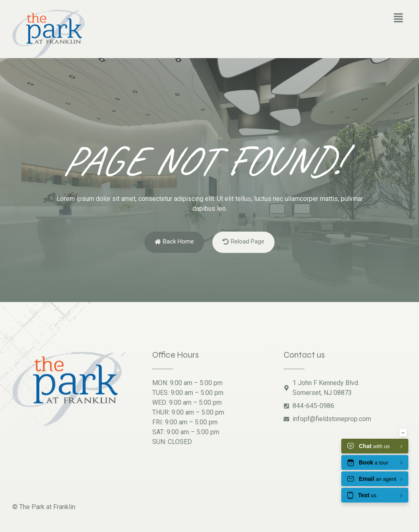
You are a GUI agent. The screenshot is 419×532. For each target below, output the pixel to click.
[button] (399, 18)
